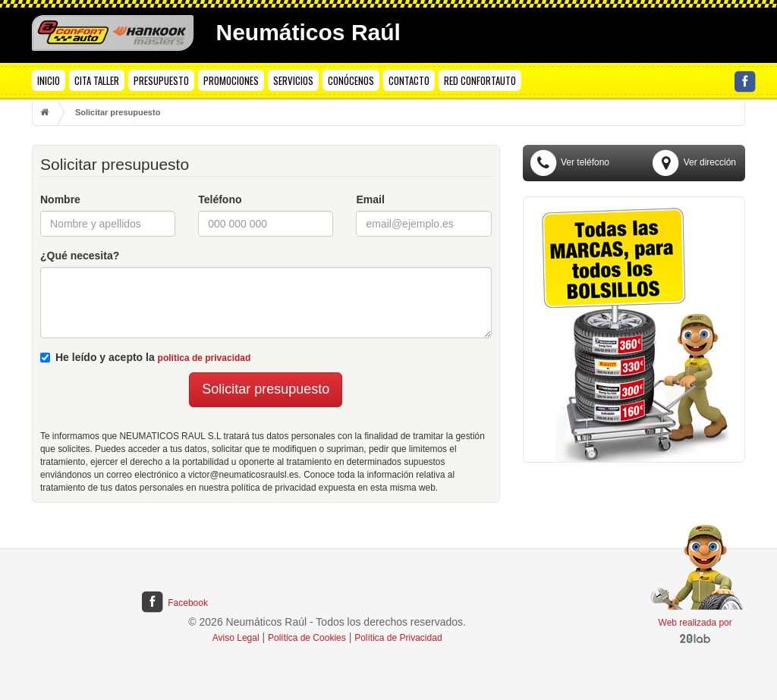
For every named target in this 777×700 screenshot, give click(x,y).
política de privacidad (204, 358)
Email (370, 199)
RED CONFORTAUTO (480, 80)
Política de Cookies (307, 638)
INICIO (49, 80)
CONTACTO (409, 80)
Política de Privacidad (398, 638)
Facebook (174, 603)
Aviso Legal (236, 638)
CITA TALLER (97, 80)
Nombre (60, 199)
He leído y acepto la (145, 357)
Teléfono (220, 199)
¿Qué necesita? (80, 256)
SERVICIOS (293, 80)
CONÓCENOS (351, 80)
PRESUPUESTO (161, 80)
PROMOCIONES (231, 80)
